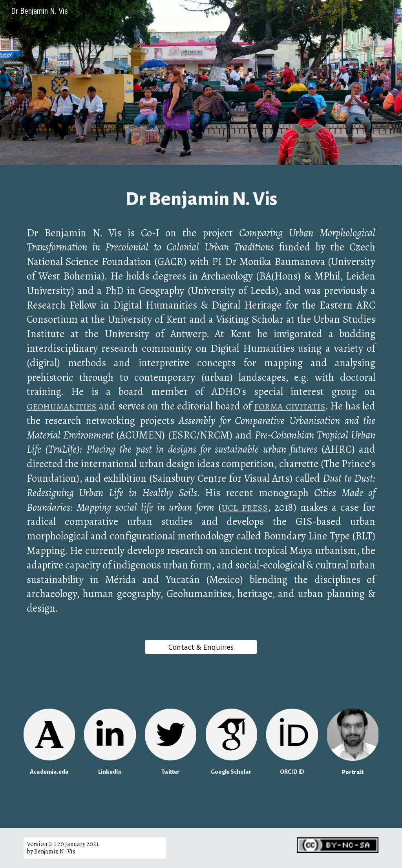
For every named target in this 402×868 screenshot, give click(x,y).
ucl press (245, 507)
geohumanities (62, 406)
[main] (201, 199)
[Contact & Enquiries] (201, 647)
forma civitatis (290, 406)
